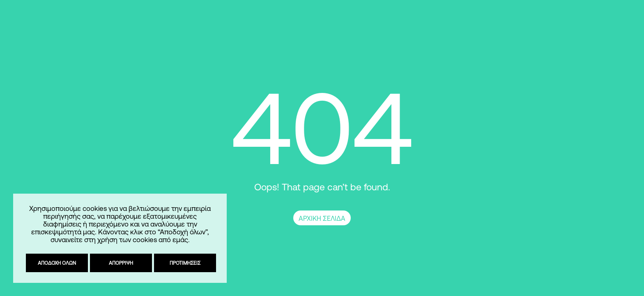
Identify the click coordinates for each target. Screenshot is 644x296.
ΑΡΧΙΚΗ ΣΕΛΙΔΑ (322, 218)
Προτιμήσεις (184, 263)
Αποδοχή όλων (56, 263)
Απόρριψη (120, 263)
